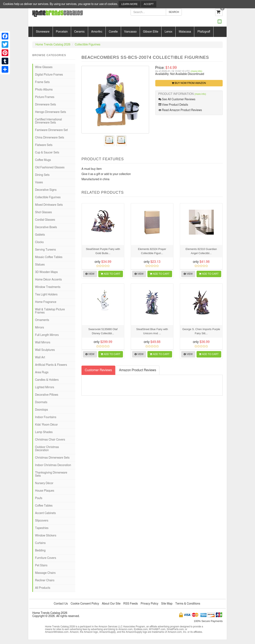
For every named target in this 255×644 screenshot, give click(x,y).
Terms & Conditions (188, 604)
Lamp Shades (44, 432)
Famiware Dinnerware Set (51, 130)
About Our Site (111, 604)
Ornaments (42, 320)
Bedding (40, 551)
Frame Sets (42, 82)
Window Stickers (46, 536)
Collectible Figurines (88, 45)
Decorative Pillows (47, 395)
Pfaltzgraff (204, 32)
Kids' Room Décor (46, 425)
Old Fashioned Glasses (50, 168)
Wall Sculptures (45, 350)
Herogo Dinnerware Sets (50, 112)
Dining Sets (42, 175)
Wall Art (40, 358)
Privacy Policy (149, 604)
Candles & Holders (47, 380)
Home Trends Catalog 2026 (53, 45)
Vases (39, 182)
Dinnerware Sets (46, 105)
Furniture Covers (46, 558)
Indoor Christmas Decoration (53, 465)
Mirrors (39, 328)
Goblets (40, 235)
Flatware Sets (44, 145)
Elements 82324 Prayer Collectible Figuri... (152, 251)
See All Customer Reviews (177, 99)
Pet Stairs (41, 566)
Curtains (40, 543)
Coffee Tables (44, 506)
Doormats (41, 402)
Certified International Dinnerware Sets (48, 121)
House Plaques (45, 491)
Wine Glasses (44, 67)
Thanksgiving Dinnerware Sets (51, 474)
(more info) (196, 71)
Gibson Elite (151, 32)
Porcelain (62, 32)
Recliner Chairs (45, 580)
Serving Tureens (46, 250)
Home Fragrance (46, 302)
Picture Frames (45, 97)
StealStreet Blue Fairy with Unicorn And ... (152, 331)
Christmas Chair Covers (50, 440)
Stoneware (43, 32)
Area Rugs (42, 372)
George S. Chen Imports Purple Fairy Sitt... (201, 331)
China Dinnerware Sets (50, 138)
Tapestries (42, 528)
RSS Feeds (131, 604)
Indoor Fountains (46, 417)
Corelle (113, 32)
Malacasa (185, 32)
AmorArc (97, 32)
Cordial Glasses (45, 220)
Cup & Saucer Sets (47, 153)
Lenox (168, 32)
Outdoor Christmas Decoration (47, 449)
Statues (40, 265)
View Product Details (173, 105)
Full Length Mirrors (47, 335)
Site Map (167, 604)
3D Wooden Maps (46, 272)
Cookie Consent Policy (85, 604)
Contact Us (61, 604)
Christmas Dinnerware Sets (52, 458)
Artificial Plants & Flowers (51, 365)
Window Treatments (48, 287)
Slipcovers (42, 521)
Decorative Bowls (46, 227)
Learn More (129, 4)
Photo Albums (44, 90)
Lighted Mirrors (45, 387)
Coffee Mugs (43, 160)
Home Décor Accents (48, 280)
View (90, 274)
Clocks (39, 242)
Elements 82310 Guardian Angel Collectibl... (201, 251)
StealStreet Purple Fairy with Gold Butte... (103, 251)
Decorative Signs (46, 190)
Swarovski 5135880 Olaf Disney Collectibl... (103, 331)
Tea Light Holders (46, 295)
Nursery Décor (44, 483)
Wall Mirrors (43, 343)
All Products (43, 588)
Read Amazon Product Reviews (180, 110)
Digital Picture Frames (49, 75)
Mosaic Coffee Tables (49, 257)
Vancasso (130, 32)
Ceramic (80, 32)
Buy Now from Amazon (189, 83)
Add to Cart (110, 274)
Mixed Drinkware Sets (49, 205)
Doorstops (41, 410)
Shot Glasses (43, 212)
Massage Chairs (45, 573)
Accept (149, 4)
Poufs (39, 498)
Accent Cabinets (45, 513)
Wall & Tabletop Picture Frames (50, 311)
